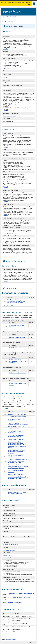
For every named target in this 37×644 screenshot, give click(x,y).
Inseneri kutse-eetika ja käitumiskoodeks (18, 597)
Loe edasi (6, 49)
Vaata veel (6, 68)
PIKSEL (34, 643)
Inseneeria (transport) (9, 550)
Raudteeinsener (7, 556)
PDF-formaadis (8, 22)
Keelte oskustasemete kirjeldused (16, 600)
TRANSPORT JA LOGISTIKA (11, 545)
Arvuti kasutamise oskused (14, 603)
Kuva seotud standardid (10, 116)
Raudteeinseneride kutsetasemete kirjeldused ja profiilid (20, 594)
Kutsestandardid (10, 17)
